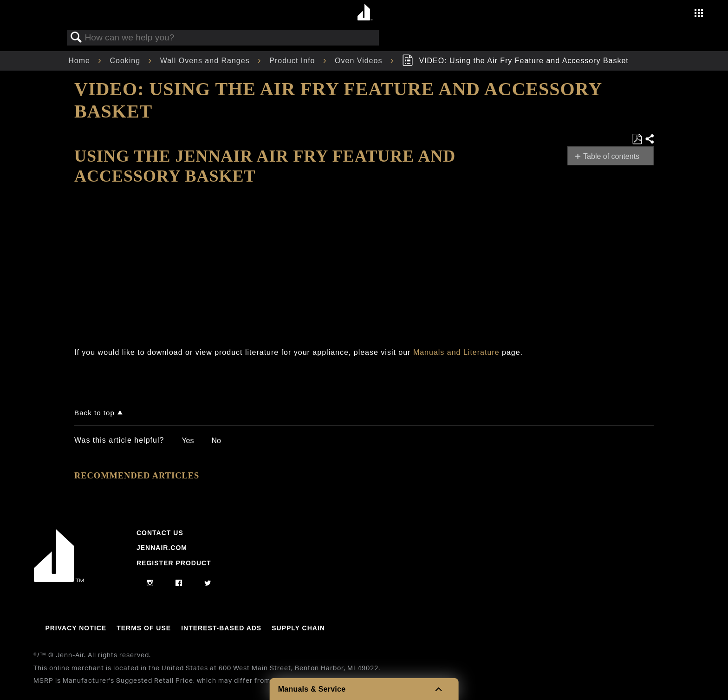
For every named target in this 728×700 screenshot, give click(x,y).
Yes (188, 441)
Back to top (94, 413)
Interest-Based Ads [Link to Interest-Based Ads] (221, 628)
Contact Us (160, 533)
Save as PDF (637, 139)
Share (649, 139)
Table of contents (611, 156)
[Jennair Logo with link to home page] (59, 580)
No (216, 441)
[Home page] (365, 13)
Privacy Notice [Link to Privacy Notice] (76, 628)
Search (76, 38)
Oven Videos (360, 61)
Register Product (174, 563)
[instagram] (150, 583)
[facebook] (179, 583)
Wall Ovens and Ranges (206, 61)
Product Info (293, 61)
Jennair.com (162, 548)
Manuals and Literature (456, 352)
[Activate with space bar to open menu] (699, 14)
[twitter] (208, 583)
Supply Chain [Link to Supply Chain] (298, 628)
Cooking (126, 61)
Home (80, 61)
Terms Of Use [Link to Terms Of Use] (144, 628)
